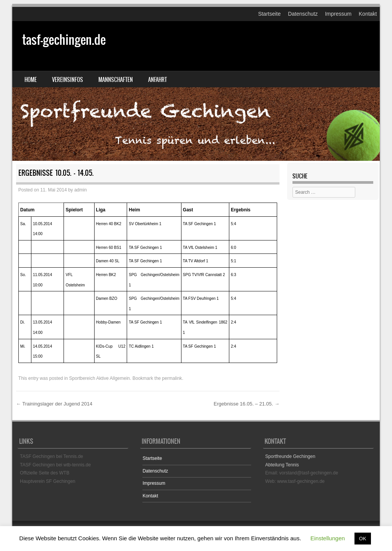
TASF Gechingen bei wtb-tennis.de (55, 465)
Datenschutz (303, 14)
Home (31, 80)
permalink (172, 378)
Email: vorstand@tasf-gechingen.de (302, 473)
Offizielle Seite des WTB (45, 473)
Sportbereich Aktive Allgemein (100, 378)
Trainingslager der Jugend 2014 (54, 404)
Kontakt (368, 14)
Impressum (338, 14)
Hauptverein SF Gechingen (48, 481)
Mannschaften (116, 80)
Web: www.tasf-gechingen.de (295, 481)
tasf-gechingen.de (64, 40)
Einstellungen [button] (328, 538)
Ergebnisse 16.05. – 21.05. (247, 404)
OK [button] (363, 539)
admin (81, 190)
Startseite (269, 14)
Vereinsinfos (68, 80)
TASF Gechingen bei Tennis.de (51, 456)
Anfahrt (158, 80)
